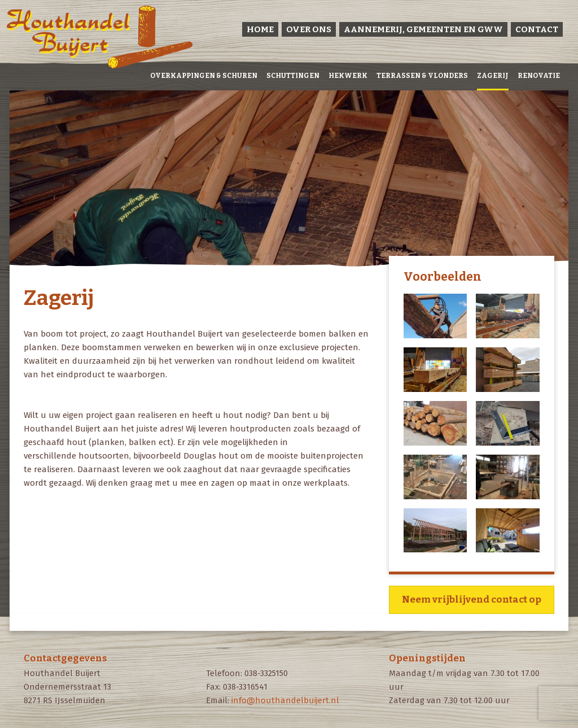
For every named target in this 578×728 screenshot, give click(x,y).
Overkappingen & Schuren (204, 76)
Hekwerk (348, 76)
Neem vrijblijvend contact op (472, 600)
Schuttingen (293, 76)
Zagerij (493, 76)
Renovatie (539, 76)
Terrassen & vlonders (422, 76)
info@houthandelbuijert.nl (285, 700)
